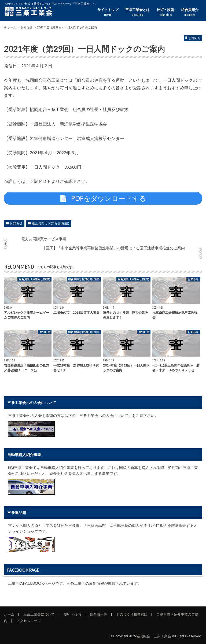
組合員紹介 (190, 12)
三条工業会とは (137, 12)
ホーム (9, 614)
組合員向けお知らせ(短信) (50, 223)
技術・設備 (165, 12)
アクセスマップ (29, 621)
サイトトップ (108, 12)
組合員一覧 (99, 614)
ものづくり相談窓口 (132, 614)
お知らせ (16, 223)
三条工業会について (39, 614)
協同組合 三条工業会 (154, 636)
